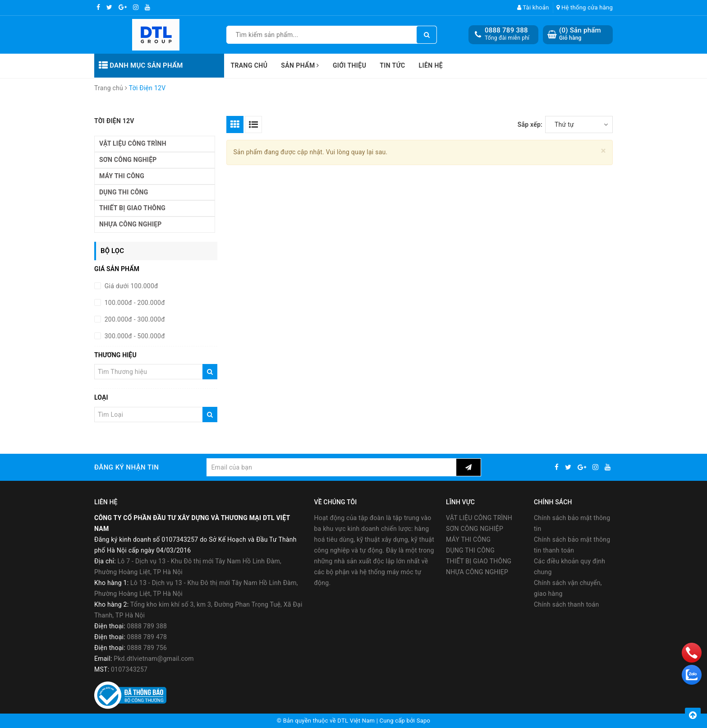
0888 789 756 (147, 648)
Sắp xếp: (530, 124)
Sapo (424, 721)
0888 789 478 (147, 637)
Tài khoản (533, 7)
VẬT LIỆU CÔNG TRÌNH (133, 143)
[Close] (604, 151)
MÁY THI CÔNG (122, 176)
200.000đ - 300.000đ (134, 319)
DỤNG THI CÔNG (124, 192)
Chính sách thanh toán (566, 604)
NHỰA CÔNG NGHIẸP (131, 224)
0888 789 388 (506, 30)
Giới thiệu (349, 65)
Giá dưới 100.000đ (131, 286)
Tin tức (392, 65)
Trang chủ (249, 65)
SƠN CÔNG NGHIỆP (128, 160)
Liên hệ (431, 65)
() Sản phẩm (580, 34)
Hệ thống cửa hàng (585, 7)
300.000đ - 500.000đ (134, 336)
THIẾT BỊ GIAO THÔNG (132, 208)
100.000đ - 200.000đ (134, 303)
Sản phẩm (300, 65)
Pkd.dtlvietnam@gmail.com (154, 659)
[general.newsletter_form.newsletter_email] (331, 467)
